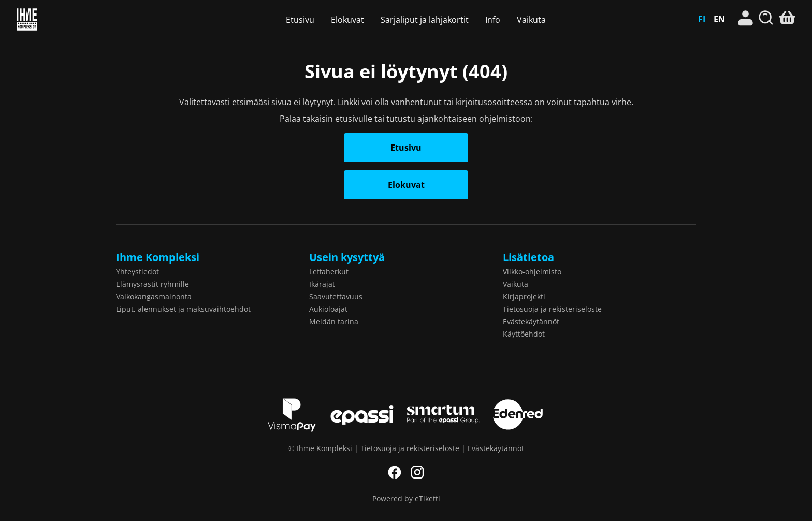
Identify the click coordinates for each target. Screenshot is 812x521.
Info (493, 20)
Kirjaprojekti (524, 296)
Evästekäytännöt (531, 321)
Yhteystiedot (137, 272)
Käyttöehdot (524, 334)
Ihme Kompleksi (75, 19)
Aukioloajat (328, 309)
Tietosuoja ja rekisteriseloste (552, 309)
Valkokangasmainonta (154, 296)
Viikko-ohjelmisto (532, 272)
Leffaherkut (329, 272)
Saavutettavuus (336, 296)
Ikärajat (322, 284)
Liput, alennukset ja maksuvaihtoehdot (183, 309)
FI (702, 19)
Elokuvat (347, 20)
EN (719, 19)
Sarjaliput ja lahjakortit (425, 20)
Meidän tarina (334, 321)
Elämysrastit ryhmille (153, 284)
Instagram (417, 472)
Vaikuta (531, 20)
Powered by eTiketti (406, 498)
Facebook (395, 472)
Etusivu (300, 20)
